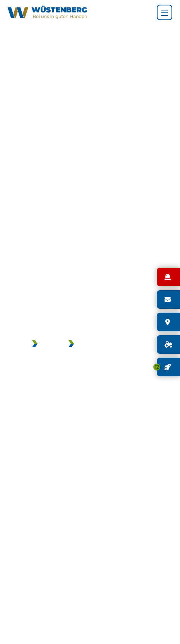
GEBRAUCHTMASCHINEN (113, 345)
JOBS (49, 345)
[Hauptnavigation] (165, 12)
